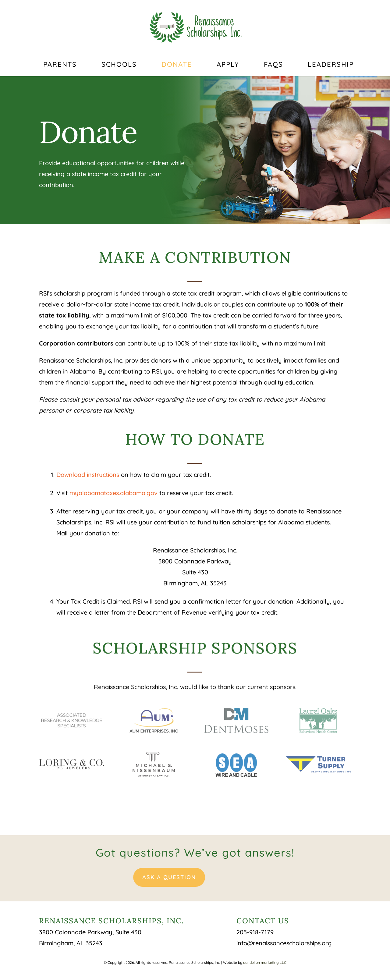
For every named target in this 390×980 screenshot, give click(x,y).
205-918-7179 (255, 932)
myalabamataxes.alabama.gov (113, 489)
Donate (177, 65)
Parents (60, 65)
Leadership (331, 65)
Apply (228, 65)
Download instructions (88, 470)
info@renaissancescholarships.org (284, 943)
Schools (119, 65)
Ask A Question (142, 877)
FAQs (273, 65)
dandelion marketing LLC (265, 962)
